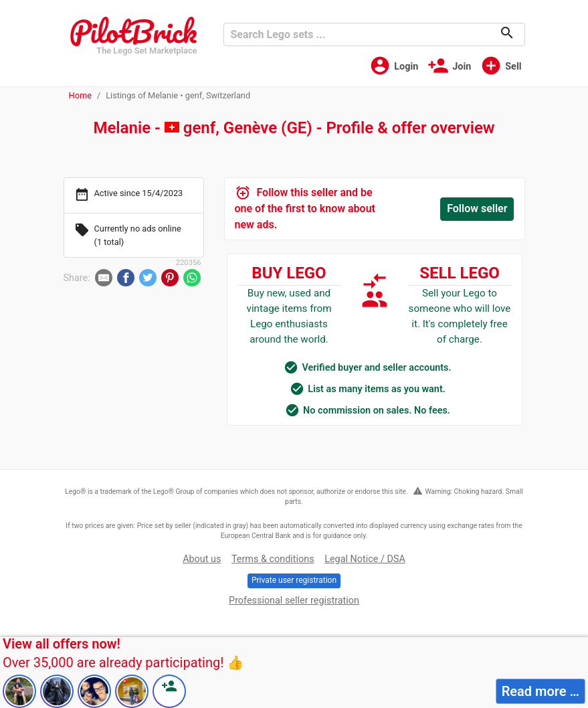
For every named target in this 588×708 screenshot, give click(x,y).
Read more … (541, 691)
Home (80, 95)
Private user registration (294, 580)
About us (202, 559)
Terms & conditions (273, 559)
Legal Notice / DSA (365, 559)
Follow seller (477, 208)
